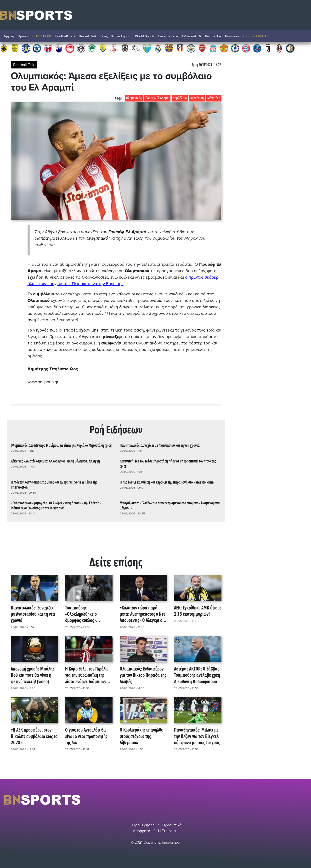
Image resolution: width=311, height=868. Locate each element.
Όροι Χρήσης (143, 825)
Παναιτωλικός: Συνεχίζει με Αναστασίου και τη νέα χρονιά (160, 446)
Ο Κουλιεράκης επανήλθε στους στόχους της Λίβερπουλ (141, 737)
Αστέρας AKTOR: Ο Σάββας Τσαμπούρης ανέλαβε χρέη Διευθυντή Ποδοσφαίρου (197, 676)
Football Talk (65, 36)
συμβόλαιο (180, 98)
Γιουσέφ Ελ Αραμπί (157, 98)
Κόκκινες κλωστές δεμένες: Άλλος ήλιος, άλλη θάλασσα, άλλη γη (55, 461)
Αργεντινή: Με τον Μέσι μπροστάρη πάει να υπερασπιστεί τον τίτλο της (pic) (168, 464)
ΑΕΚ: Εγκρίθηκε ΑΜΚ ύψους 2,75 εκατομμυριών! (198, 612)
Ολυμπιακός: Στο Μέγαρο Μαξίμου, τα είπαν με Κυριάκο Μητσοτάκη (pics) (62, 446)
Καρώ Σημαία (121, 36)
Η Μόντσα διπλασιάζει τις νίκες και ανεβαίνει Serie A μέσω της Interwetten (54, 485)
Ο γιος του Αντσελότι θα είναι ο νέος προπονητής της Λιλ (86, 737)
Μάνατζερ (214, 98)
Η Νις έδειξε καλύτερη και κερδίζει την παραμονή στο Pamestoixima (167, 482)
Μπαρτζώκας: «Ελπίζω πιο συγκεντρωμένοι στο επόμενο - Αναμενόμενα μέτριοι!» (170, 506)
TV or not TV (192, 36)
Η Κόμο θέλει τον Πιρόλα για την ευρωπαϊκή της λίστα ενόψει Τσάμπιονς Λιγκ (86, 676)
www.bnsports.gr (43, 382)
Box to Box (213, 36)
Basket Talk (88, 36)
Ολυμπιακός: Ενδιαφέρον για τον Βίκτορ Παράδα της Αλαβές (143, 676)
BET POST (44, 36)
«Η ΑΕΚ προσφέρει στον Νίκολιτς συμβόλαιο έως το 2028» (34, 737)
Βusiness (232, 36)
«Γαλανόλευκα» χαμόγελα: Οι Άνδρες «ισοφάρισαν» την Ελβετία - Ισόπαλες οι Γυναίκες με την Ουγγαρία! (56, 506)
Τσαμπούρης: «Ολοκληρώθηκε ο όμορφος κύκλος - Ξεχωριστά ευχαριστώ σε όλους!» (87, 614)
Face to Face (168, 36)
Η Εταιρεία (167, 831)
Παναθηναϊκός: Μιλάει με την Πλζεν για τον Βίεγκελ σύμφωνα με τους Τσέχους (197, 737)
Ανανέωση (197, 98)
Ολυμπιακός (134, 98)
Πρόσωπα (25, 36)
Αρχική (9, 36)
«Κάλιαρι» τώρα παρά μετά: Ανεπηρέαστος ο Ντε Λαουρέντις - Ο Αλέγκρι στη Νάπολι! (143, 614)
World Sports (145, 36)
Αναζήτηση (303, 38)
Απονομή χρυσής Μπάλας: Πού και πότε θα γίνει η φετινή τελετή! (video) (33, 676)
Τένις (104, 36)
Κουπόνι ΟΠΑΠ (254, 36)
